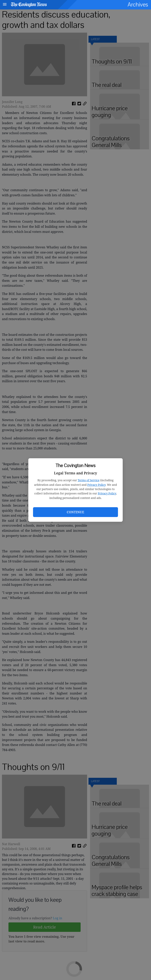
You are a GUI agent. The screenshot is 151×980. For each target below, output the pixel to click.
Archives (138, 5)
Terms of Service (89, 480)
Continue (75, 512)
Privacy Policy (96, 485)
